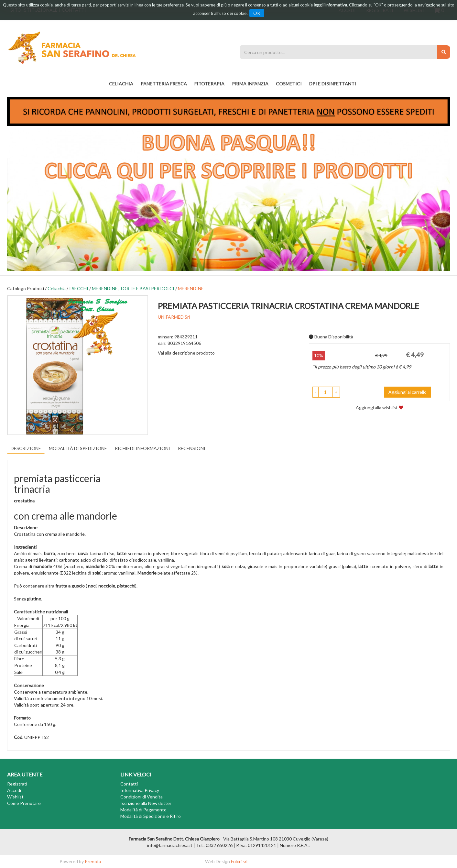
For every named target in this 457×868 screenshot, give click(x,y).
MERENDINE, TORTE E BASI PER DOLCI (133, 288)
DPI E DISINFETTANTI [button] (333, 84)
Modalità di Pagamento (143, 810)
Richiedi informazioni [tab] (142, 448)
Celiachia (57, 288)
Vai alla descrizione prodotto (186, 353)
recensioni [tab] (192, 448)
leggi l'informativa (330, 5)
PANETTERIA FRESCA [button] (164, 84)
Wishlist (15, 797)
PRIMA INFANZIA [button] (250, 84)
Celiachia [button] (121, 84)
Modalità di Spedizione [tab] (78, 448)
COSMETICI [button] (289, 84)
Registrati (17, 784)
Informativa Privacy (140, 790)
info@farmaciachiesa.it (170, 845)
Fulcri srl (239, 861)
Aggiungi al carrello (408, 392)
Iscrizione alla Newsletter (146, 803)
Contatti (129, 784)
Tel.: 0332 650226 (214, 845)
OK (257, 13)
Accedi (14, 790)
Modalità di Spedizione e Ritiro (151, 816)
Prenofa (93, 861)
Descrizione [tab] (26, 448)
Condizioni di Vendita (141, 797)
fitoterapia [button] (209, 84)
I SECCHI (79, 288)
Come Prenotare (24, 803)
